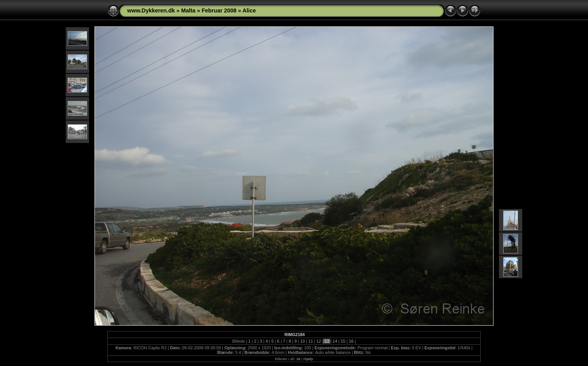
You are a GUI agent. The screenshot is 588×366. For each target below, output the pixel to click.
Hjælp (308, 359)
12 (319, 341)
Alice (249, 10)
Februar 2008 (219, 10)
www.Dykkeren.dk (151, 10)
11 (311, 341)
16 (351, 341)
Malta (188, 10)
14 (335, 341)
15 (343, 341)
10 (303, 341)
